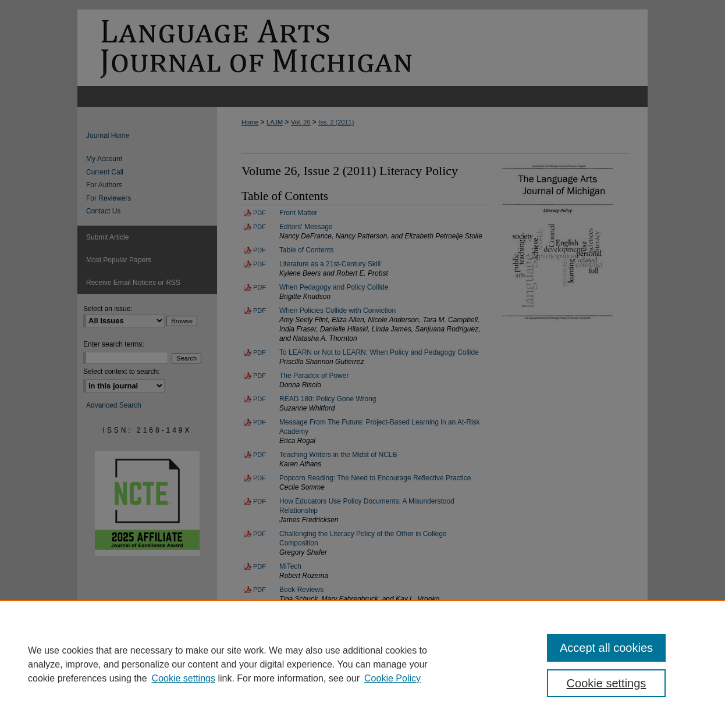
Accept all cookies (606, 648)
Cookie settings (184, 678)
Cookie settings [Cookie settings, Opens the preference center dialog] (607, 683)
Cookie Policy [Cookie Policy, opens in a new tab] (392, 678)
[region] (362, 664)
